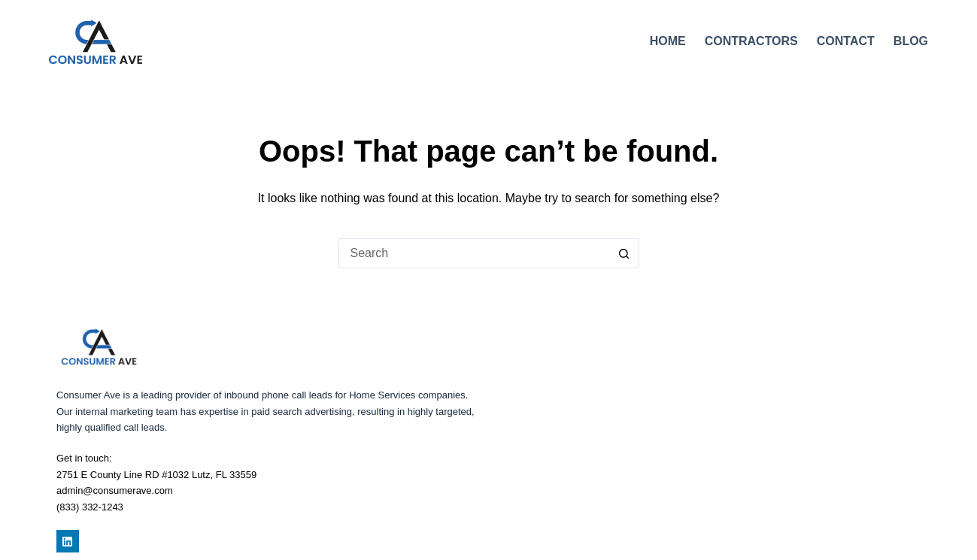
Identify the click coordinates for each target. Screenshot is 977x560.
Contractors (751, 41)
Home (668, 41)
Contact (846, 41)
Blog (911, 41)
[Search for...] (474, 253)
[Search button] (624, 253)
